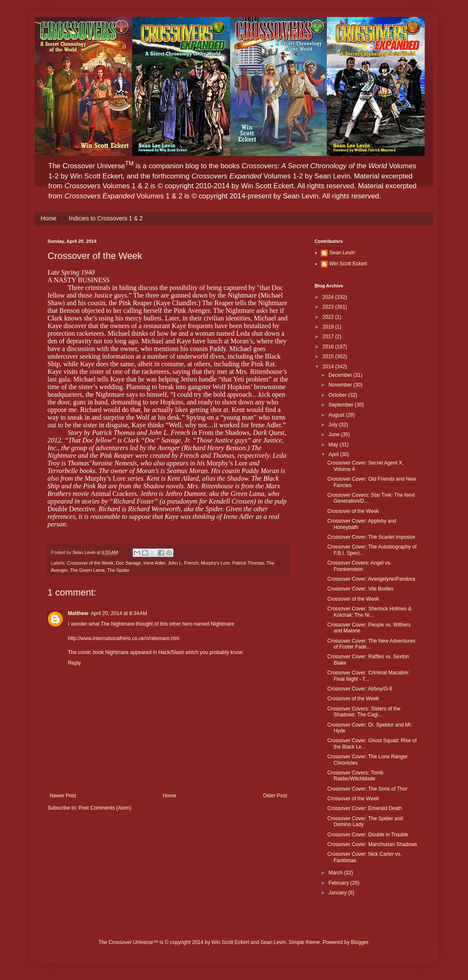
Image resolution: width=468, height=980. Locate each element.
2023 (329, 307)
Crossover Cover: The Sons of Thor (367, 789)
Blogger (360, 942)
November (341, 385)
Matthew (78, 613)
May (334, 445)
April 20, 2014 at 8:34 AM (119, 613)
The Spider (118, 570)
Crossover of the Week (90, 563)
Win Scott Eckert (348, 264)
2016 (329, 347)
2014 (329, 367)
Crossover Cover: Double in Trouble (368, 835)
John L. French (183, 563)
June (335, 434)
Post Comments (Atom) (105, 808)
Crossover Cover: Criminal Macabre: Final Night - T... (368, 676)
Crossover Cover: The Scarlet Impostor (371, 537)
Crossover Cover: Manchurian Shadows (372, 844)
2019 (329, 327)
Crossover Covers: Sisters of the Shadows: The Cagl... (364, 712)
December (341, 375)
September (342, 405)
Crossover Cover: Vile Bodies (361, 589)
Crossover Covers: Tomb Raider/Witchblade (355, 776)
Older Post (275, 796)
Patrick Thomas (248, 563)
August (337, 415)
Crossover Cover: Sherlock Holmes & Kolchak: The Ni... (369, 612)
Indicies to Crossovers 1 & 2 (106, 218)
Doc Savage (128, 563)
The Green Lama (87, 570)
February (339, 883)
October (338, 395)
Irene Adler (154, 563)
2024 (329, 297)
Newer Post (63, 796)
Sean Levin (342, 253)
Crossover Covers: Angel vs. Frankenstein (359, 566)
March (336, 873)
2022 (329, 317)
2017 (329, 337)
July (334, 425)
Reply (74, 663)
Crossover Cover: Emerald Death (365, 808)
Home (49, 218)
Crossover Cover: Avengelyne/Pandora (371, 579)
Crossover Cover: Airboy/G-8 (360, 689)
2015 (329, 356)
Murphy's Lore (215, 563)
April (334, 454)
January (338, 893)
